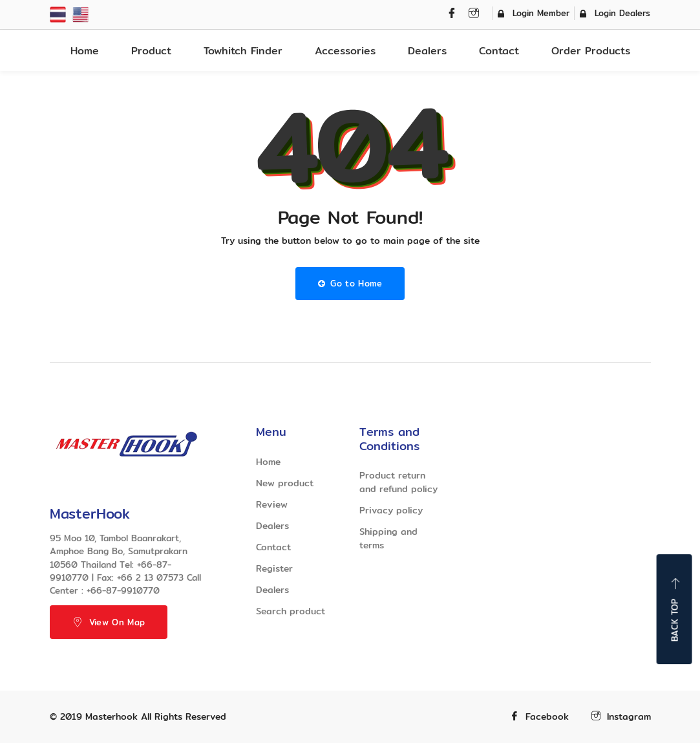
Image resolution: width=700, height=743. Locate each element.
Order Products (591, 51)
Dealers (427, 51)
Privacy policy (391, 510)
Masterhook (111, 716)
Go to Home (350, 283)
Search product (291, 611)
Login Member (534, 13)
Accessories (345, 51)
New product (285, 483)
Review (272, 504)
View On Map (109, 622)
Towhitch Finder (243, 51)
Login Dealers (615, 13)
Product (151, 51)
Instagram (621, 717)
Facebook (539, 717)
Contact (499, 51)
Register (274, 568)
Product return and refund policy (398, 482)
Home (85, 51)
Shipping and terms (388, 538)
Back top (675, 609)
